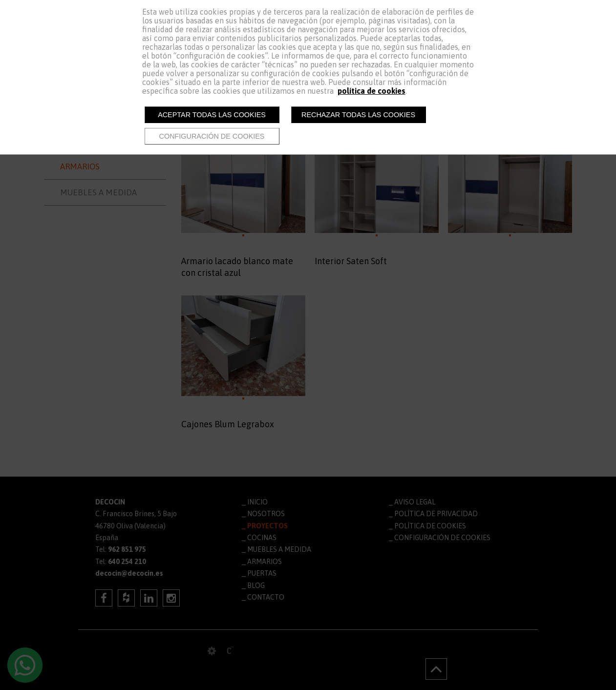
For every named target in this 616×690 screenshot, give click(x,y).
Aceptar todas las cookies (212, 115)
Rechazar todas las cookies (358, 115)
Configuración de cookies (212, 136)
